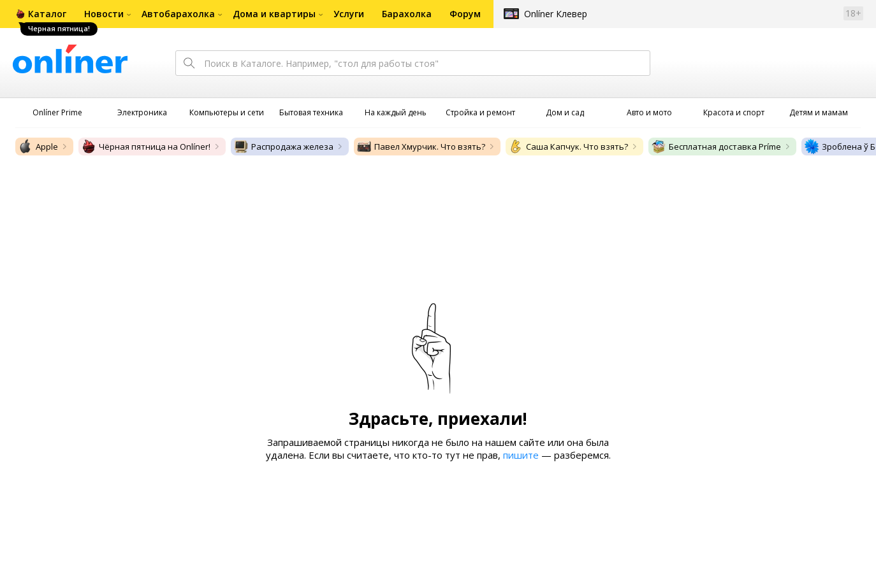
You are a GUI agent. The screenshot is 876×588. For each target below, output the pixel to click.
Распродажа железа (283, 147)
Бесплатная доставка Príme (716, 147)
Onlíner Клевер (556, 14)
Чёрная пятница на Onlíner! (146, 147)
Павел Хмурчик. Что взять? (421, 147)
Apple (38, 147)
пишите (521, 455)
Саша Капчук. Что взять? (568, 147)
